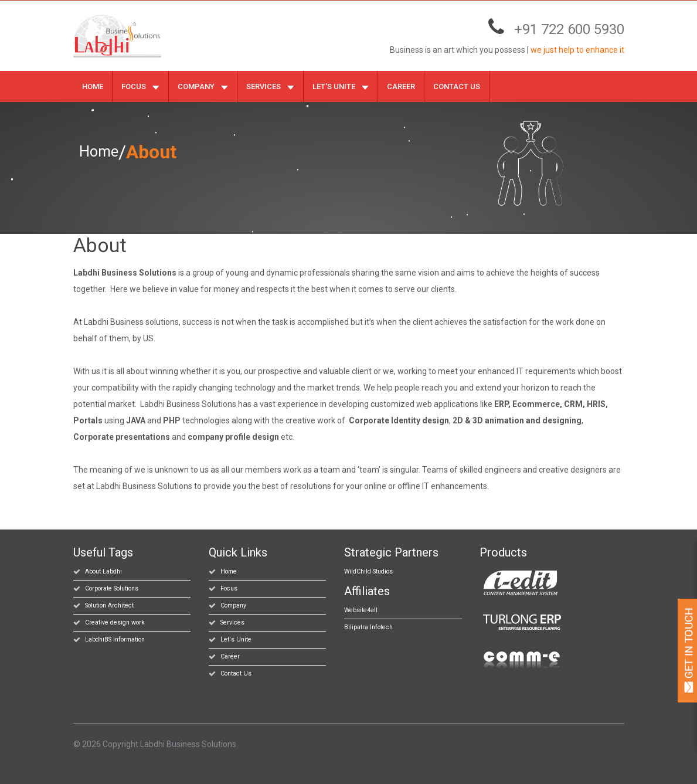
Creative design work (113, 622)
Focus (140, 86)
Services (270, 86)
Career (401, 86)
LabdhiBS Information (114, 639)
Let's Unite (341, 86)
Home (93, 86)
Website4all (360, 610)
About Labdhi (103, 571)
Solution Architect (108, 605)
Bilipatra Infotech (367, 627)
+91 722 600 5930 (569, 27)
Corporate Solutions (111, 588)
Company (203, 86)
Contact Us (457, 86)
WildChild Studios (368, 571)
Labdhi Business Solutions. (189, 744)
